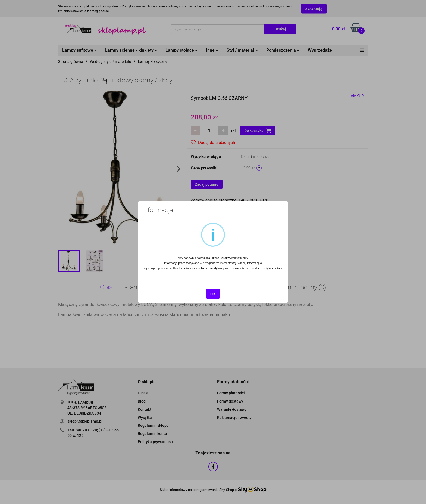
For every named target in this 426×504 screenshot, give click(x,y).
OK (213, 294)
